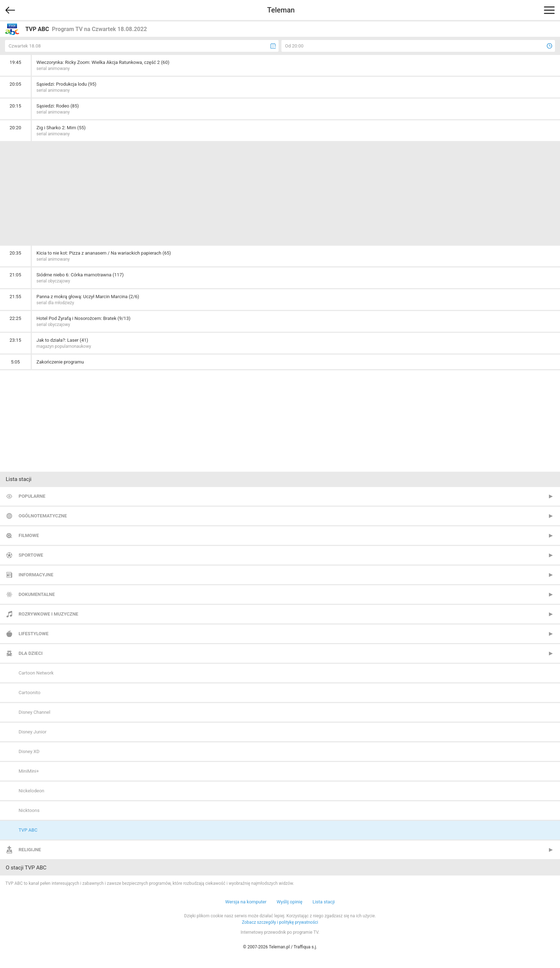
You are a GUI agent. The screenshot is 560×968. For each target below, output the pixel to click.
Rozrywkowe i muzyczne (48, 614)
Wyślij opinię (289, 902)
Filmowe (29, 535)
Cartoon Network (36, 673)
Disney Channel (34, 712)
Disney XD (29, 751)
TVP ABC (28, 830)
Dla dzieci (31, 653)
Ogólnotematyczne (43, 516)
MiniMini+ (29, 771)
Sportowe (31, 555)
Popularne (32, 496)
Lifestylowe (34, 634)
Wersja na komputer (246, 902)
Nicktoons (29, 810)
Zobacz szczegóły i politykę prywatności (280, 922)
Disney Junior (32, 732)
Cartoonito (29, 693)
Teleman (281, 10)
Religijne (30, 850)
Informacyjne (36, 575)
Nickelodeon (31, 791)
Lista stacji (324, 902)
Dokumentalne (37, 594)
